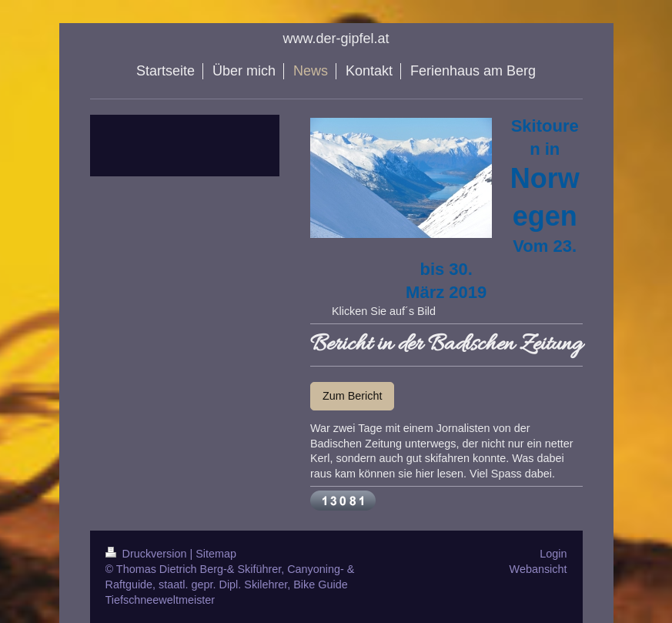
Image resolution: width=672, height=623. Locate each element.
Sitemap (216, 554)
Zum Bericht (353, 396)
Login (553, 554)
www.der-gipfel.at (336, 39)
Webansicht (538, 569)
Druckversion (148, 554)
